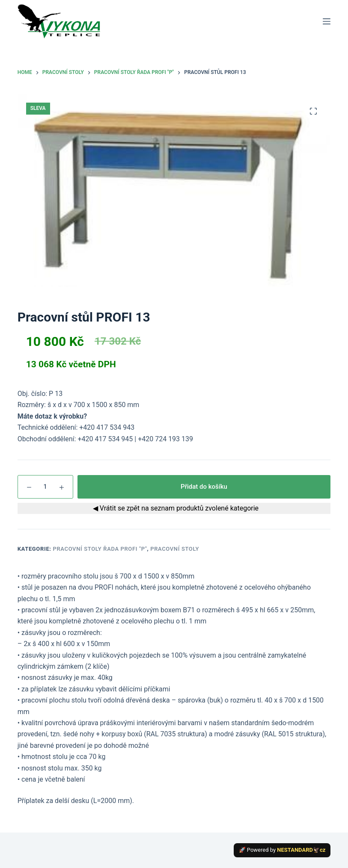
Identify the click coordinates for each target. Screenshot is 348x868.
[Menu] (327, 21)
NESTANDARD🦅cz (301, 850)
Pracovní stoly (175, 549)
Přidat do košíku (204, 487)
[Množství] (45, 487)
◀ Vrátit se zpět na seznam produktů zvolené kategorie (174, 508)
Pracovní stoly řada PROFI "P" (100, 549)
